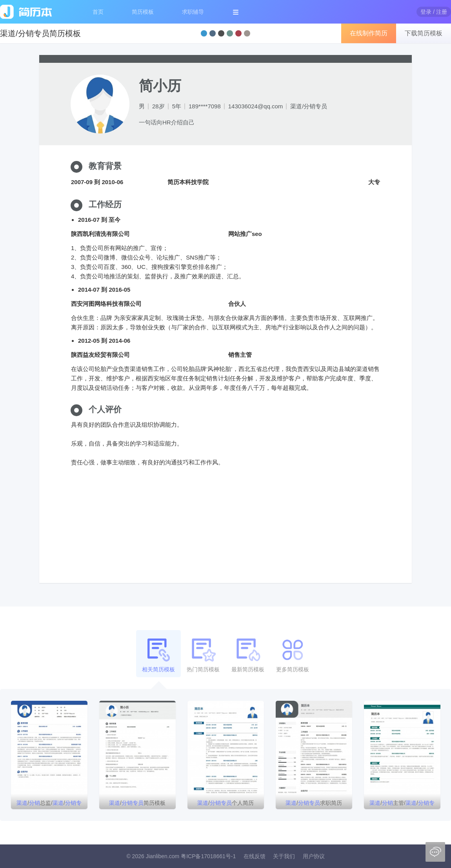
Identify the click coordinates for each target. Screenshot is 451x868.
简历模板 (143, 12)
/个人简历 (225, 803)
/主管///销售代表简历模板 (402, 804)
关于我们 (284, 856)
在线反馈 (255, 856)
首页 (98, 12)
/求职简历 (314, 803)
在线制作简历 (369, 33)
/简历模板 (137, 803)
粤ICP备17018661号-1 (208, 856)
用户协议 (314, 856)
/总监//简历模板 (49, 804)
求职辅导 (193, 12)
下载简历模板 (424, 33)
